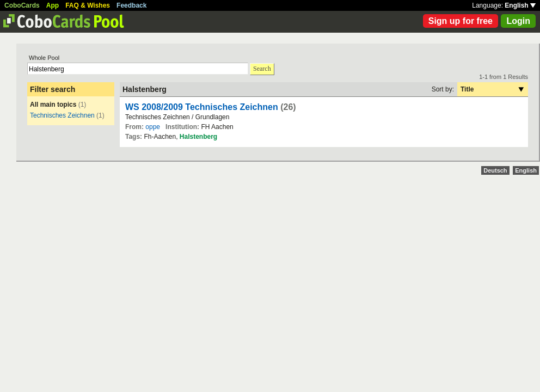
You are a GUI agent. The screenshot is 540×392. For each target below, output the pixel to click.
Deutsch (495, 170)
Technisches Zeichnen (62, 115)
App (53, 5)
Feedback (131, 5)
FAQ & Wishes (88, 5)
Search (262, 69)
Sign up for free (461, 21)
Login (518, 21)
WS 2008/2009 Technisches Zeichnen (202, 107)
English (520, 5)
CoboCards (22, 5)
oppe (153, 127)
